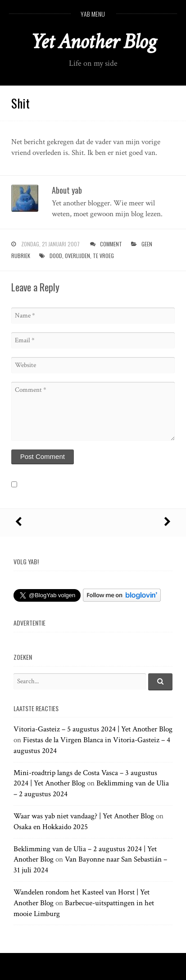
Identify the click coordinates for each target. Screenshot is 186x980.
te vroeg (103, 256)
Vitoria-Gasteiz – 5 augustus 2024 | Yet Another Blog (93, 729)
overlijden (77, 256)
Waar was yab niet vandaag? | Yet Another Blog (84, 816)
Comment (111, 244)
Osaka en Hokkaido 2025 (51, 827)
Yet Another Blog (93, 42)
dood (56, 256)
